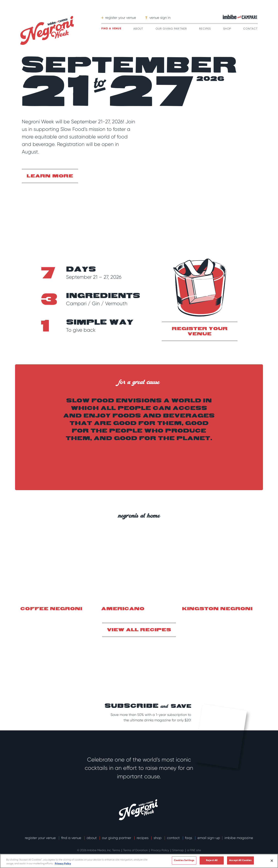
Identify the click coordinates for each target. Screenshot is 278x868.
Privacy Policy (160, 850)
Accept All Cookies (240, 860)
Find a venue (111, 29)
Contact (250, 29)
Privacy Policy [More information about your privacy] (63, 864)
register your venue (200, 331)
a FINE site (194, 850)
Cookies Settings (184, 860)
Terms (117, 850)
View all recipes (139, 630)
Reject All (212, 860)
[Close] (272, 861)
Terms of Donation (136, 850)
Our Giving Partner (171, 29)
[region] (139, 861)
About (138, 29)
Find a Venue (72, 838)
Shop (227, 29)
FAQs (189, 838)
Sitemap (178, 850)
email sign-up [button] (209, 838)
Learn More (50, 176)
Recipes (205, 29)
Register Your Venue (41, 838)
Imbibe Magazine (239, 838)
